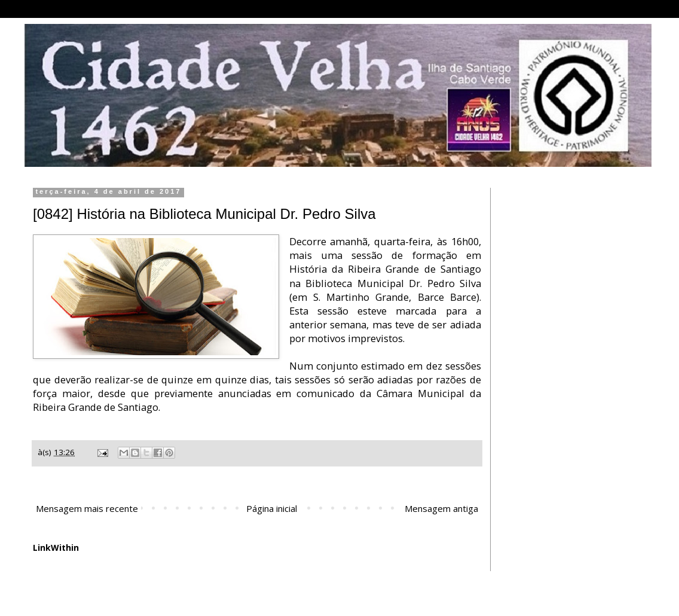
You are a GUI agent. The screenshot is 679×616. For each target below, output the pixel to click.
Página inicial (272, 508)
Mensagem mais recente (87, 508)
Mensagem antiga (441, 508)
